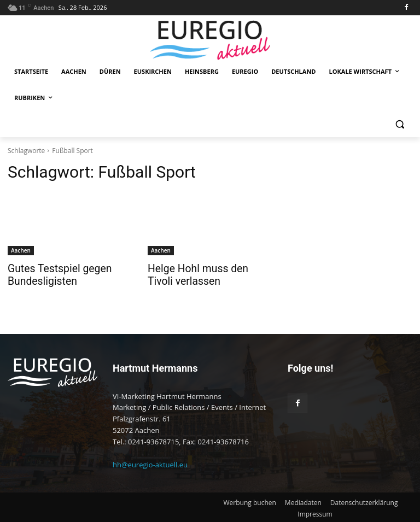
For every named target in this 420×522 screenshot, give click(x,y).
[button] (399, 124)
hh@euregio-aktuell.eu (150, 463)
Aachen (21, 250)
